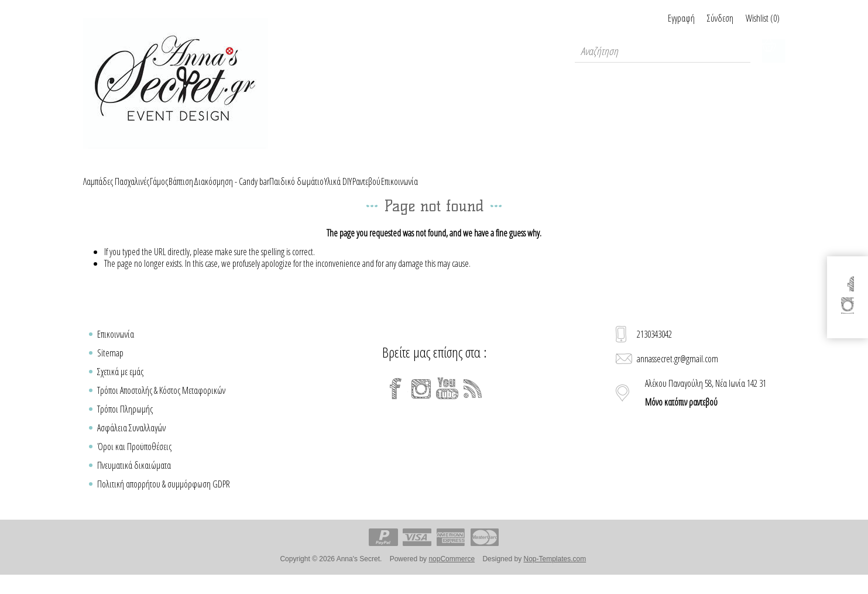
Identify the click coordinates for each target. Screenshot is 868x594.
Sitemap (110, 366)
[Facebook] (396, 402)
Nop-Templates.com (555, 572)
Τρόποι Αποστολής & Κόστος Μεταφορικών (161, 404)
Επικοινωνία (116, 348)
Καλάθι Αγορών (774, 51)
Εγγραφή (653, 18)
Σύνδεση (706, 18)
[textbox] (663, 51)
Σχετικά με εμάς (120, 385)
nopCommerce (452, 572)
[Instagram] (421, 402)
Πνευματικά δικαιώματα (134, 479)
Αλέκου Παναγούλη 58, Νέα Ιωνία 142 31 (706, 406)
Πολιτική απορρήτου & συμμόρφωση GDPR (164, 497)
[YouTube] (447, 402)
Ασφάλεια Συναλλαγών (131, 441)
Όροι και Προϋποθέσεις (134, 460)
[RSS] (473, 402)
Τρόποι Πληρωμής (125, 423)
